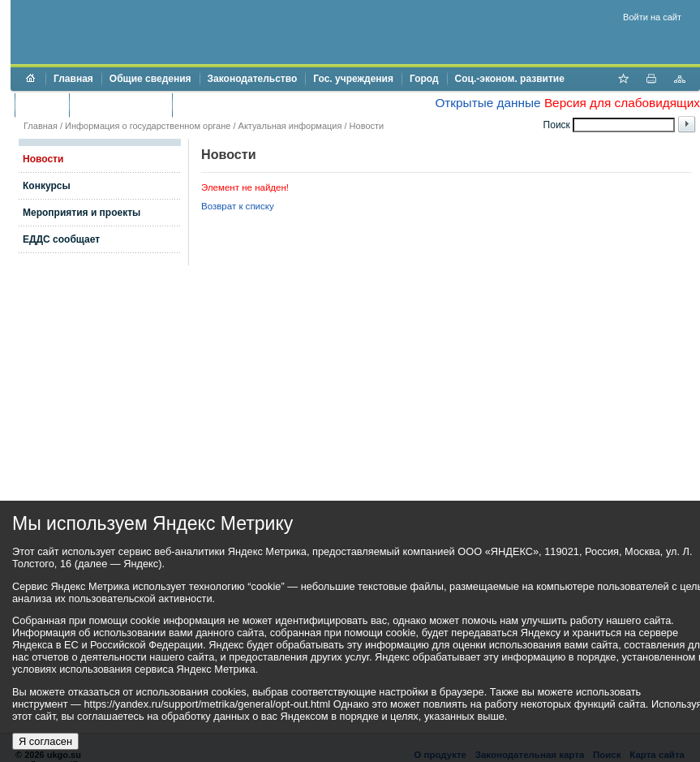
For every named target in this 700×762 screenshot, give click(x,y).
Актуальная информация (290, 126)
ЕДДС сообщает (61, 239)
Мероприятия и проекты (82, 213)
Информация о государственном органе (148, 126)
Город (424, 79)
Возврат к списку (238, 206)
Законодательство (253, 79)
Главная (73, 79)
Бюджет (42, 105)
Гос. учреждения (353, 79)
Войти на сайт (652, 17)
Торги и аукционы (120, 105)
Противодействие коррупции (250, 105)
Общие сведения (150, 79)
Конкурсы (47, 186)
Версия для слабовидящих (622, 103)
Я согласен (45, 741)
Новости (367, 126)
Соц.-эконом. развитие (510, 79)
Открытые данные (487, 103)
